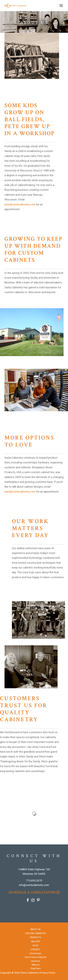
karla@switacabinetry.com (20, 492)
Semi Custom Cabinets (35, 957)
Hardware (36, 961)
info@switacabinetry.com (34, 885)
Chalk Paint (35, 968)
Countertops (35, 953)
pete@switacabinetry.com (20, 204)
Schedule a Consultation (34, 892)
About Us (35, 929)
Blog (35, 945)
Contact (35, 950)
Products (36, 937)
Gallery (36, 941)
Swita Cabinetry (29, 973)
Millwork (36, 965)
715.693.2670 (34, 881)
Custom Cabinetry (35, 933)
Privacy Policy (48, 973)
